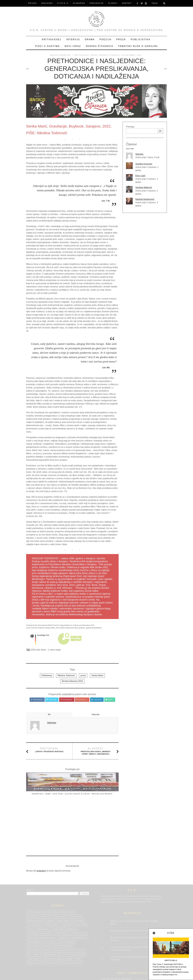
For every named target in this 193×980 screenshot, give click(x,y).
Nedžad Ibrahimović (145, 199)
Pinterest (66, 700)
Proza (121, 39)
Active (132, 148)
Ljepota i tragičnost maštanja (49, 750)
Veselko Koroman (144, 164)
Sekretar (139, 154)
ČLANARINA (79, 3)
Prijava (33, 3)
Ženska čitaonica (100, 46)
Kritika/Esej (52, 39)
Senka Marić (97, 675)
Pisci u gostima (47, 46)
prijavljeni (41, 821)
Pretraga (130, 127)
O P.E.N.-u (63, 3)
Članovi (113, 3)
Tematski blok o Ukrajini (138, 46)
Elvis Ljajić (140, 176)
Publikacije (97, 3)
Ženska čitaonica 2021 (72, 681)
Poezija (106, 39)
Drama (90, 39)
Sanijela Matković (144, 187)
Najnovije (96, 714)
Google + (82, 700)
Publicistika (141, 39)
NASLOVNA (47, 3)
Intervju (73, 39)
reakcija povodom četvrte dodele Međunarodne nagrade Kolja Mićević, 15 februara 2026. (105, 801)
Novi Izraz (73, 46)
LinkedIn (96, 700)
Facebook (37, 700)
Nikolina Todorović (66, 675)
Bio (49, 714)
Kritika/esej (47, 675)
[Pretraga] (160, 131)
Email (109, 700)
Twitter (51, 700)
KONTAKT (127, 3)
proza (83, 675)
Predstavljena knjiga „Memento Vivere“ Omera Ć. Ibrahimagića (95, 751)
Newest (128, 148)
